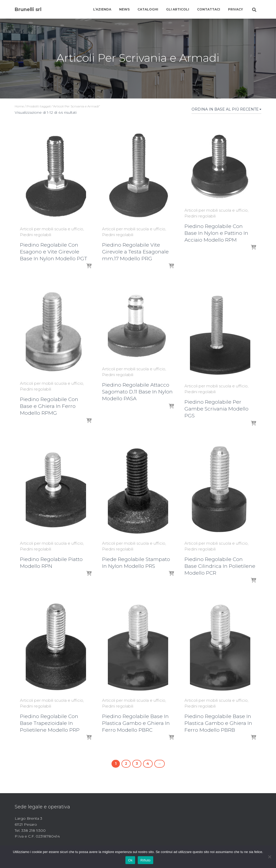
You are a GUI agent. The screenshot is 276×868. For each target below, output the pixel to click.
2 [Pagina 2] (126, 763)
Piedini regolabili (36, 235)
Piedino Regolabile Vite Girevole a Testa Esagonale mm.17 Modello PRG (135, 252)
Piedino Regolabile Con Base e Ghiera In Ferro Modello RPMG (49, 406)
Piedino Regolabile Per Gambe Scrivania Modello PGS (216, 409)
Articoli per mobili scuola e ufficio (52, 229)
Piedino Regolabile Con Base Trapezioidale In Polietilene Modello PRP (50, 723)
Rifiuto (145, 860)
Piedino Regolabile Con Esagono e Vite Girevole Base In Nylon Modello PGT (54, 252)
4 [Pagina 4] (148, 763)
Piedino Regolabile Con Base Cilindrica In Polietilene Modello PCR (220, 566)
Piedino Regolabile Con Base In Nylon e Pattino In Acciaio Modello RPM (216, 233)
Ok (130, 860)
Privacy (235, 9)
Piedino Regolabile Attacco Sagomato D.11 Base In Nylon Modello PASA (137, 392)
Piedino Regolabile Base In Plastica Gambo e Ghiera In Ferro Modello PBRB (218, 723)
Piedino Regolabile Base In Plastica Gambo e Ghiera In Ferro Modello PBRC (136, 723)
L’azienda (102, 9)
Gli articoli (178, 9)
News (124, 9)
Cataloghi (148, 9)
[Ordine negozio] (226, 110)
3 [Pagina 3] (137, 763)
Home (19, 106)
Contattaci (209, 9)
